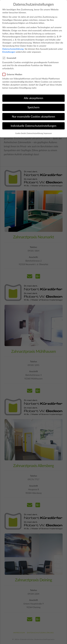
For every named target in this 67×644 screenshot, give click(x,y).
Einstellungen (9, 47)
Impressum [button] (48, 129)
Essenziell (10, 53)
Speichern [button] (33, 103)
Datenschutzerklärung (13, 44)
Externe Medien (13, 70)
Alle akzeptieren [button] (33, 93)
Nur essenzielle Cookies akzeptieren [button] (33, 112)
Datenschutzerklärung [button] (35, 129)
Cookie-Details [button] (21, 129)
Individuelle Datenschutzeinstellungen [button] (33, 121)
